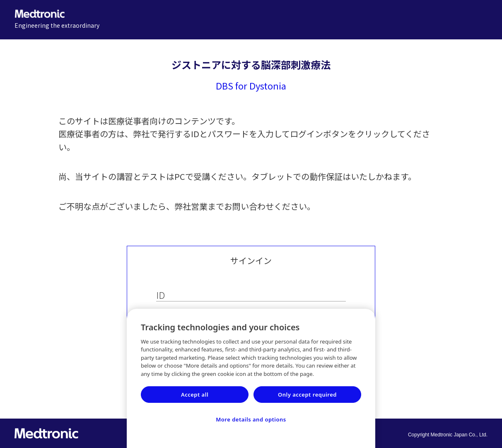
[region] (251, 378)
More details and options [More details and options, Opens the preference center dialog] (251, 419)
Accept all (195, 395)
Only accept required (307, 395)
